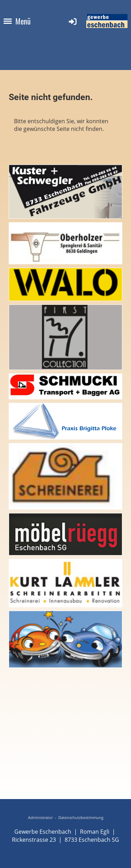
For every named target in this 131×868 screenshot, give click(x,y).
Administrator (40, 818)
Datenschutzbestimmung (81, 818)
